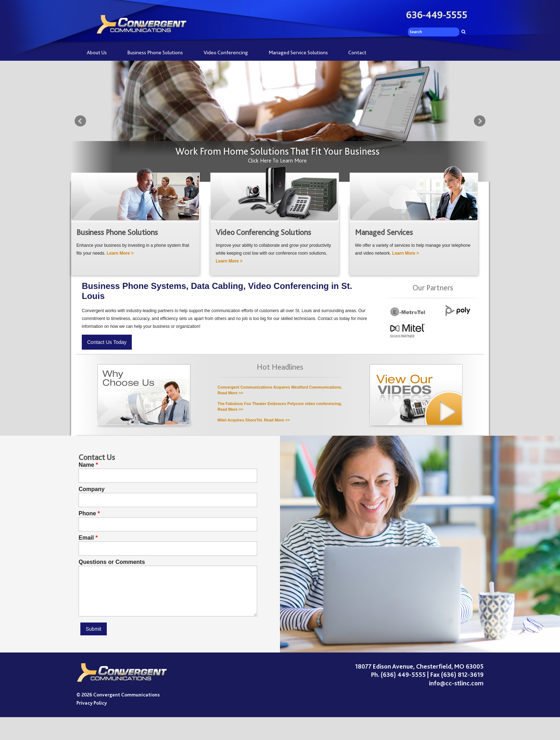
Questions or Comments (112, 562)
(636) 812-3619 (462, 675)
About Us (97, 52)
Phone (87, 514)
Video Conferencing (226, 52)
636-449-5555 (437, 15)
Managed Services (384, 232)
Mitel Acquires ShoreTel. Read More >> (254, 420)
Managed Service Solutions (298, 52)
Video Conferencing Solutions (263, 232)
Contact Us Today (107, 342)
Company (92, 489)
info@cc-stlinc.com (456, 683)
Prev (80, 121)
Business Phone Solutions (155, 52)
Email (86, 538)
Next (480, 121)
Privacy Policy (92, 703)
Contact (357, 52)
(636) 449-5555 (403, 675)
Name (86, 465)
